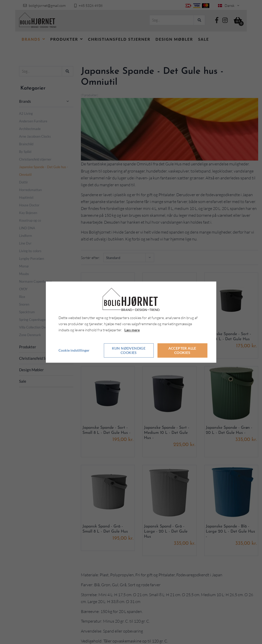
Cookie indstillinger (74, 350)
